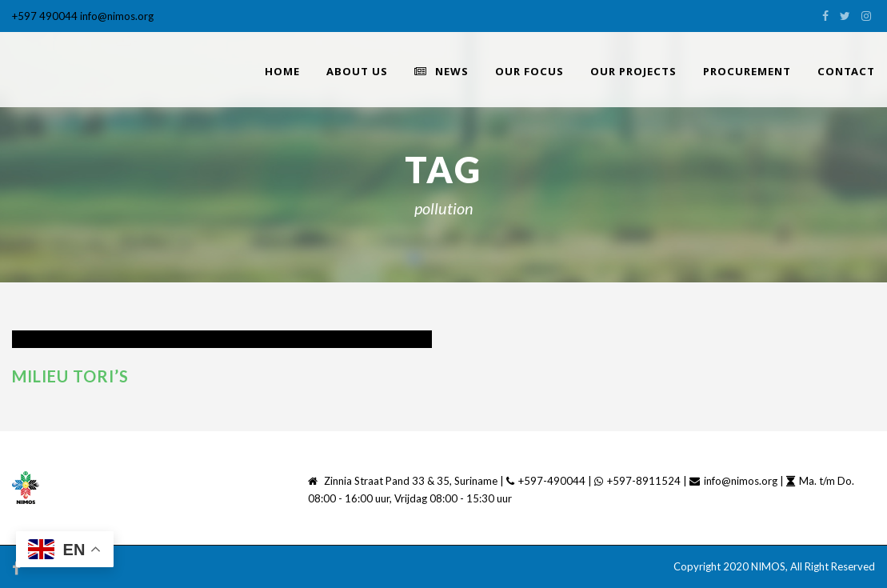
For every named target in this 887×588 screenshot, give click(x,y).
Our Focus (529, 71)
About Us (357, 71)
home (282, 71)
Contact (846, 71)
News (442, 71)
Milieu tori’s (70, 376)
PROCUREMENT (747, 71)
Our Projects (633, 71)
